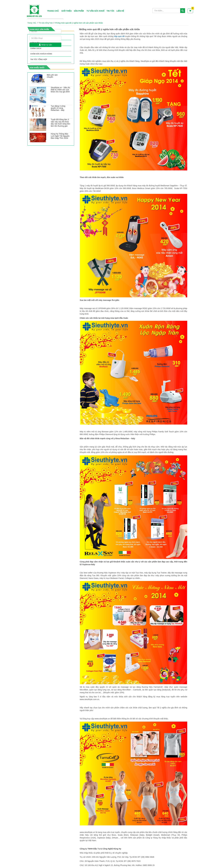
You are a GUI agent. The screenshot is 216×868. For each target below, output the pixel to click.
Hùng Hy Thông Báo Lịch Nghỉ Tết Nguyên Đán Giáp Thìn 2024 (60, 136)
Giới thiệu (67, 11)
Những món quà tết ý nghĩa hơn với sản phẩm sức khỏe (79, 23)
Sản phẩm (79, 11)
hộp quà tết (119, 36)
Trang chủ (53, 11)
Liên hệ (120, 11)
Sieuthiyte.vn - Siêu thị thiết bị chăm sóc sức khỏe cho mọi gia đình (60, 90)
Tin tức (110, 11)
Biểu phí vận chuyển (52, 76)
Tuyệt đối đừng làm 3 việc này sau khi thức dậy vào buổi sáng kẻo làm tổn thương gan (61, 123)
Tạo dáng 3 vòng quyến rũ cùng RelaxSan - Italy (58, 108)
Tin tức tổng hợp (39, 59)
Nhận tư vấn (45, 45)
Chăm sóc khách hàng (41, 54)
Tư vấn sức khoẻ (95, 11)
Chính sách (36, 48)
